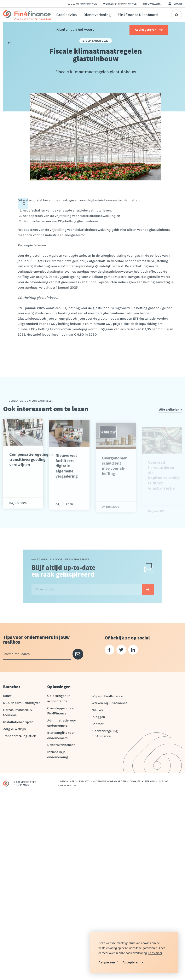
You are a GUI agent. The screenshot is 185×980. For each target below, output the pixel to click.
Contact (98, 724)
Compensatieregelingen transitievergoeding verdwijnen (31, 476)
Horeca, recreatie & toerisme (18, 712)
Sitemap (150, 781)
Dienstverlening (97, 15)
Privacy (84, 781)
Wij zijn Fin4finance (82, 4)
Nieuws (97, 710)
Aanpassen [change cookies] (107, 962)
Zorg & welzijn (15, 729)
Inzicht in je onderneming (58, 755)
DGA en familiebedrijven (22, 703)
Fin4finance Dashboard (138, 15)
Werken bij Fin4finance (120, 4)
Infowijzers (152, 4)
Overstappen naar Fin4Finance (61, 711)
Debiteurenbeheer (61, 745)
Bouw (7, 696)
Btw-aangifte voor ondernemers (61, 735)
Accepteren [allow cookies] (131, 962)
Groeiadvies (67, 15)
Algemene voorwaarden (109, 781)
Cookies (135, 781)
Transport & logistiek (19, 736)
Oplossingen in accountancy (59, 698)
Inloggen (98, 717)
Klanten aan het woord (76, 30)
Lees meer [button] (155, 953)
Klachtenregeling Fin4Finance (105, 734)
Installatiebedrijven (18, 722)
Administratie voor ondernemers (62, 723)
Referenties (68, 785)
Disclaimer (68, 781)
